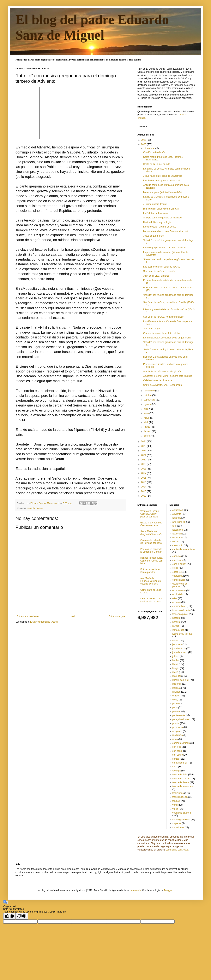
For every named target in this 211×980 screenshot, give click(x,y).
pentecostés (179, 715)
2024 (144, 441)
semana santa (180, 763)
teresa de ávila (180, 775)
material (177, 676)
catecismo (178, 560)
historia (176, 618)
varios (176, 805)
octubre (148, 395)
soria (175, 767)
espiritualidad (179, 606)
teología (177, 771)
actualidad (178, 510)
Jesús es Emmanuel (154, 236)
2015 (144, 482)
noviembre (150, 391)
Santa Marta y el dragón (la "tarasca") (151, 533)
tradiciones (178, 793)
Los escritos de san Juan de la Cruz (162, 267)
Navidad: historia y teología (157, 222)
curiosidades (179, 580)
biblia (175, 542)
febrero (148, 431)
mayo (147, 418)
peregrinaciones (181, 719)
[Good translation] (9, 916)
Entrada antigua (117, 616)
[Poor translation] (22, 916)
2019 (144, 464)
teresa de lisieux (181, 782)
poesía (176, 723)
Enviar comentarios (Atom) (44, 622)
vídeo (175, 809)
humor (176, 626)
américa (177, 518)
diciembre (149, 148)
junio (147, 413)
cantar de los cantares (184, 549)
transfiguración (180, 797)
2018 (144, 469)
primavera (178, 727)
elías (175, 598)
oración (176, 696)
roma (175, 739)
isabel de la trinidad (182, 634)
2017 (144, 473)
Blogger (168, 890)
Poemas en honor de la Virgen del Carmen (151, 551)
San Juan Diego (151, 329)
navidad (177, 692)
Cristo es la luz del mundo (157, 164)
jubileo (176, 656)
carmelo (177, 556)
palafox (176, 704)
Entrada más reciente (27, 616)
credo (175, 568)
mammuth (136, 890)
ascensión (178, 530)
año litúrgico (179, 522)
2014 (144, 487)
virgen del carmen (182, 813)
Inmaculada (178, 630)
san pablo (178, 751)
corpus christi (179, 564)
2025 (144, 144)
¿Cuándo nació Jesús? (155, 204)
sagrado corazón (181, 743)
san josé (177, 747)
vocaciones (178, 827)
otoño (175, 700)
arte (175, 526)
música (39, 508)
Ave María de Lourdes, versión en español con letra (151, 581)
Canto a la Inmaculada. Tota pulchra (162, 333)
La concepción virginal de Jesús (160, 227)
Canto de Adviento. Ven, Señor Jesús (163, 385)
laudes (176, 660)
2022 (144, 451)
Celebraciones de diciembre (158, 380)
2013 (144, 491)
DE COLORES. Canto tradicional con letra (152, 600)
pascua (176, 712)
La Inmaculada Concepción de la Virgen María (167, 338)
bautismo (177, 538)
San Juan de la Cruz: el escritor (159, 271)
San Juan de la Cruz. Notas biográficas (163, 317)
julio (146, 409)
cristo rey (177, 572)
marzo (147, 427)
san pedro (178, 755)
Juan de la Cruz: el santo (156, 276)
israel (175, 641)
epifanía (177, 602)
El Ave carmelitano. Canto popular (150, 571)
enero (147, 436)
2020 (144, 460)
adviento (31, 508)
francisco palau (180, 614)
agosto (148, 404)
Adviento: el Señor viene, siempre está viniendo (168, 376)
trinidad (176, 801)
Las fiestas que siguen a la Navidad (162, 181)
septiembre (150, 400)
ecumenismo (179, 591)
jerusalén (177, 644)
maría (175, 672)
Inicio (74, 616)
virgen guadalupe (181, 820)
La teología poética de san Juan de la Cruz (165, 248)
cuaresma (178, 576)
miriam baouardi (181, 680)
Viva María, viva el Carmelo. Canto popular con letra (150, 514)
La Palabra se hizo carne (156, 213)
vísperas (177, 823)
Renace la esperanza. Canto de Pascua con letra (152, 561)
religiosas (177, 731)
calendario (178, 545)
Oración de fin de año (154, 152)
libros (175, 664)
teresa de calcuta (181, 779)
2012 (144, 496)
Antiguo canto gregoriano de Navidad (162, 218)
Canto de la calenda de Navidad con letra (151, 542)
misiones (177, 684)
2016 (144, 478)
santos (176, 759)
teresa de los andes (183, 786)
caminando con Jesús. (177, 850)
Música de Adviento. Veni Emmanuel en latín (166, 231)
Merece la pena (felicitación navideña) (163, 192)
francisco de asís (181, 610)
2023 (144, 446)
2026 (144, 140)
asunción (177, 534)
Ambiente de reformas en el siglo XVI (162, 372)
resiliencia (178, 735)
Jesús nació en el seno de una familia (163, 176)
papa (175, 707)
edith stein (178, 594)
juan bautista (179, 649)
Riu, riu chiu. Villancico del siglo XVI (162, 209)
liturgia (176, 668)
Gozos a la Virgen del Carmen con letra (151, 524)
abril (146, 422)
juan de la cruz (180, 652)
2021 (144, 455)
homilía (176, 622)
